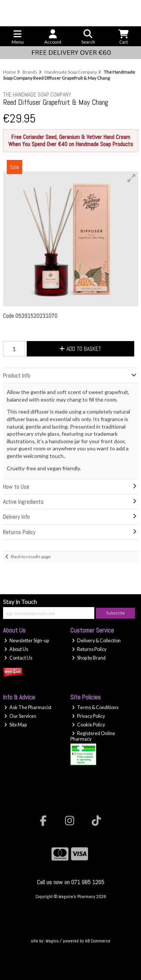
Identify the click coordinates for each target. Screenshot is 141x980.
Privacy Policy (88, 716)
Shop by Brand (89, 658)
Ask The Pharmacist (28, 707)
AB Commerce (98, 941)
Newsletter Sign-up (27, 641)
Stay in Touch (20, 602)
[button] (132, 178)
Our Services (20, 716)
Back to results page (31, 556)
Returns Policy (89, 649)
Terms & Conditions (95, 707)
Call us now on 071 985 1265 (70, 882)
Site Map (15, 725)
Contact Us (18, 658)
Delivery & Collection (96, 641)
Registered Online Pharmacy (93, 736)
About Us (16, 649)
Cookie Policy (88, 725)
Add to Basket (80, 349)
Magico (52, 941)
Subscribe (115, 613)
